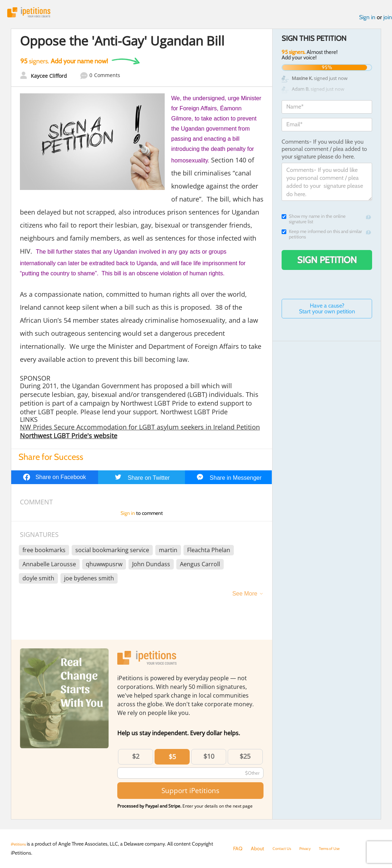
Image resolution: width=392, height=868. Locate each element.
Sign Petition (327, 264)
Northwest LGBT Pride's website (69, 440)
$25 (245, 760)
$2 (136, 760)
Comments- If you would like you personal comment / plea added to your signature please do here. (324, 153)
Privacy (313, 848)
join (388, 21)
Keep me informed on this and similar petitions (322, 238)
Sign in (367, 21)
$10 (209, 760)
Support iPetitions (190, 794)
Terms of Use (343, 848)
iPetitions (37, 14)
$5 (172, 761)
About (258, 848)
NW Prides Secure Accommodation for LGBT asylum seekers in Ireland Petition (140, 431)
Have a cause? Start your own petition (327, 312)
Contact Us (285, 848)
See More (245, 598)
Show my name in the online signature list (314, 223)
